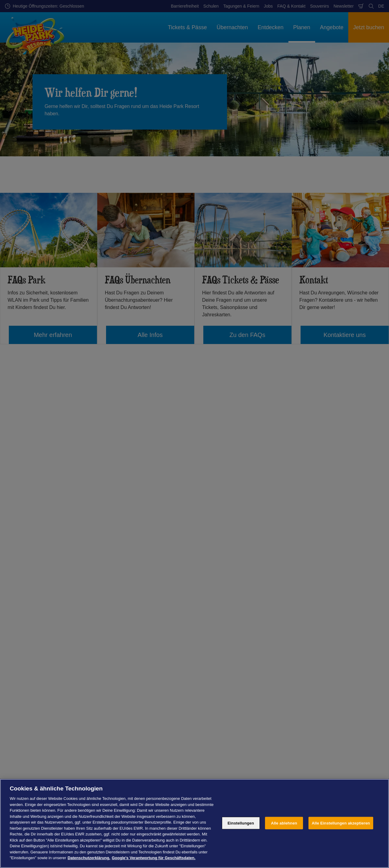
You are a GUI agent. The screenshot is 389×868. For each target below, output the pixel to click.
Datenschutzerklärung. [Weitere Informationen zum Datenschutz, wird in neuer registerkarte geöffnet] (89, 858)
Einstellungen (241, 823)
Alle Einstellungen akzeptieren (341, 823)
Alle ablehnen (284, 823)
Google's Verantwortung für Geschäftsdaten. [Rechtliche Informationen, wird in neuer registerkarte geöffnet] (154, 858)
